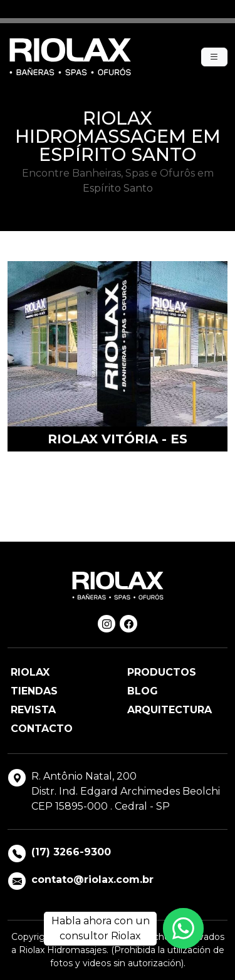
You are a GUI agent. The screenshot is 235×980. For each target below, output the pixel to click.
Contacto (42, 729)
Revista (33, 710)
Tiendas (34, 691)
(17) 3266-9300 (71, 852)
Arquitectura (170, 710)
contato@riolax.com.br (92, 879)
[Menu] (214, 57)
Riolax (30, 672)
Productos (162, 672)
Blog (143, 691)
